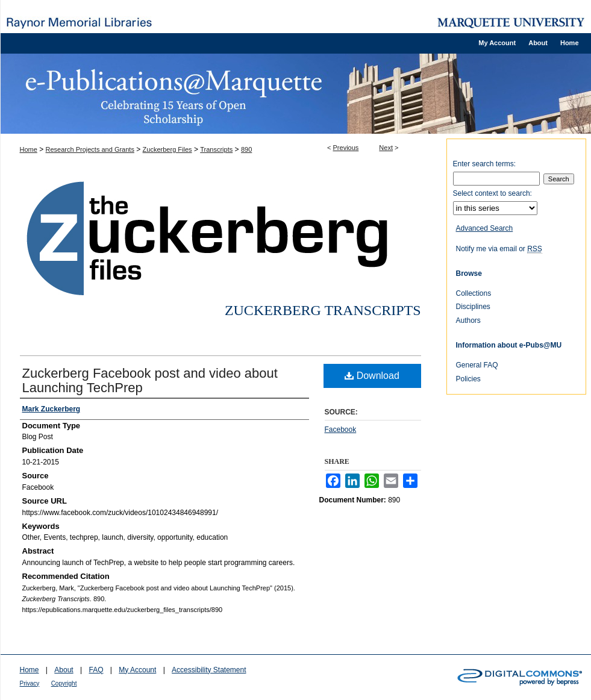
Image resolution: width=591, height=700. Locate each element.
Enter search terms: (485, 164)
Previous (346, 148)
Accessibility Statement (209, 670)
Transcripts (216, 149)
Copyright (64, 683)
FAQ (96, 670)
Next (386, 148)
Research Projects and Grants (90, 149)
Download (372, 376)
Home (29, 149)
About (64, 670)
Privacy (30, 683)
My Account (137, 670)
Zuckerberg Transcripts (323, 310)
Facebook (341, 430)
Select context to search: (492, 193)
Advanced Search (485, 228)
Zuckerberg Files (167, 149)
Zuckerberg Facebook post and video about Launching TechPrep (150, 380)
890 (246, 149)
